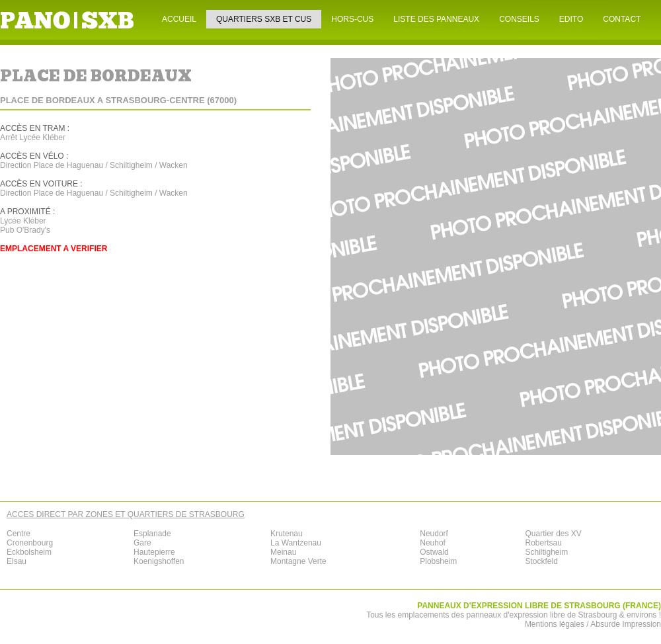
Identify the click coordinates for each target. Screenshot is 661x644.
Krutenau (287, 534)
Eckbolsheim (29, 552)
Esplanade (152, 534)
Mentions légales (555, 624)
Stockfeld (541, 561)
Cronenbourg (30, 543)
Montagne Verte (298, 561)
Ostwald (434, 552)
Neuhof (433, 543)
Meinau (283, 552)
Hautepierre (154, 552)
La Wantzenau (296, 543)
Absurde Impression (626, 624)
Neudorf (434, 534)
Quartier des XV (553, 534)
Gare (142, 543)
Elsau (17, 561)
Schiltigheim (546, 552)
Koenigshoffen (159, 561)
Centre (19, 534)
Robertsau (543, 543)
